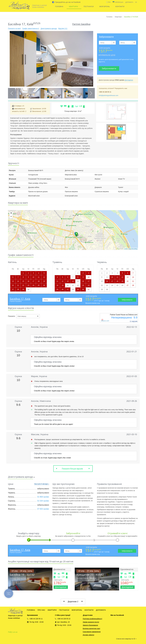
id (137, 2)
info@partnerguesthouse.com (109, 95)
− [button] (11, 217)
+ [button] (11, 213)
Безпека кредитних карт (92, 629)
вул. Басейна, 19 (62, 622)
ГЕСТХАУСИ (89, 6)
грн (109, 2)
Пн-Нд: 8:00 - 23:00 (35, 622)
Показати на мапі (14, 28)
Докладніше (129, 80)
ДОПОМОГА (129, 2)
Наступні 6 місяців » (42, 484)
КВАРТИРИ (73, 6)
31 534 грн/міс (43, 501)
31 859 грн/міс (43, 497)
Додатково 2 (73, 602)
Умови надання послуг (91, 622)
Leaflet (126, 249)
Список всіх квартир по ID (126, 639)
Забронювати (109, 68)
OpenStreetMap (133, 249)
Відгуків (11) (63, 28)
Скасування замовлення (92, 632)
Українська (119, 2)
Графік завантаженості (31, 28)
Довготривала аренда (49, 28)
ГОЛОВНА (59, 6)
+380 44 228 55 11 (35, 619)
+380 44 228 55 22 (63, 619)
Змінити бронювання (90, 625)
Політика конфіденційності (93, 619)
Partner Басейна (16, 301)
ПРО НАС (41, 610)
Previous (12, 93)
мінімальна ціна (107, 55)
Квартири (118, 17)
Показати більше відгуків (72, 469)
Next (91, 93)
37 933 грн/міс (43, 509)
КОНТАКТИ (120, 6)
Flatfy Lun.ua (13, 632)
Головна (109, 17)
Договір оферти (89, 635)
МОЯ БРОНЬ (105, 6)
